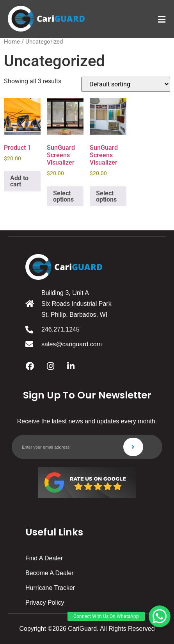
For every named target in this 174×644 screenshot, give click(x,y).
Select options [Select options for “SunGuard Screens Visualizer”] (63, 196)
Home (12, 42)
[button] (160, 616)
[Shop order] (126, 84)
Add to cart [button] (19, 181)
